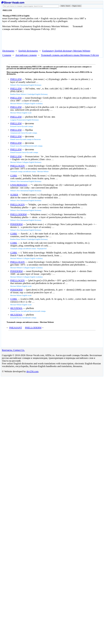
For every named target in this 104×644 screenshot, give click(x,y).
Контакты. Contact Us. (13, 350)
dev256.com (32, 371)
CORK (14, 176)
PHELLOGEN (17, 166)
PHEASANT (16, 328)
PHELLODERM (18, 214)
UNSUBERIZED (19, 185)
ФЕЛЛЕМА (16, 308)
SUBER (14, 195)
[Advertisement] (38, 41)
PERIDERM (16, 224)
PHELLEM (16, 79)
